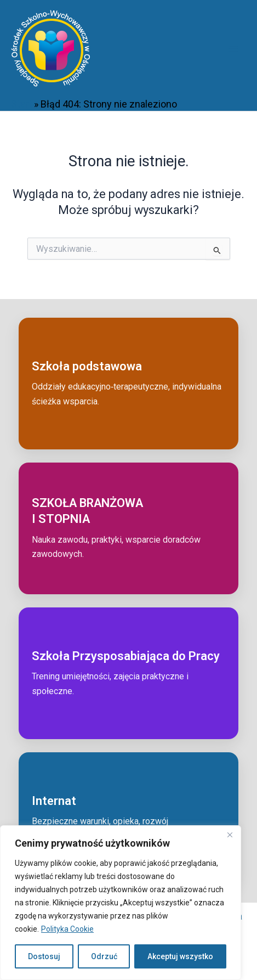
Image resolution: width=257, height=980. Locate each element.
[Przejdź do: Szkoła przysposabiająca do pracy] (128, 673)
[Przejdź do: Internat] (128, 818)
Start (21, 104)
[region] (121, 903)
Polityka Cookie (67, 929)
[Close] (230, 835)
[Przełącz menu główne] (233, 49)
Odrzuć (104, 956)
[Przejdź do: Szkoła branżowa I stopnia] (128, 528)
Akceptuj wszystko (180, 956)
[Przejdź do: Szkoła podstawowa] (128, 384)
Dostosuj (44, 956)
